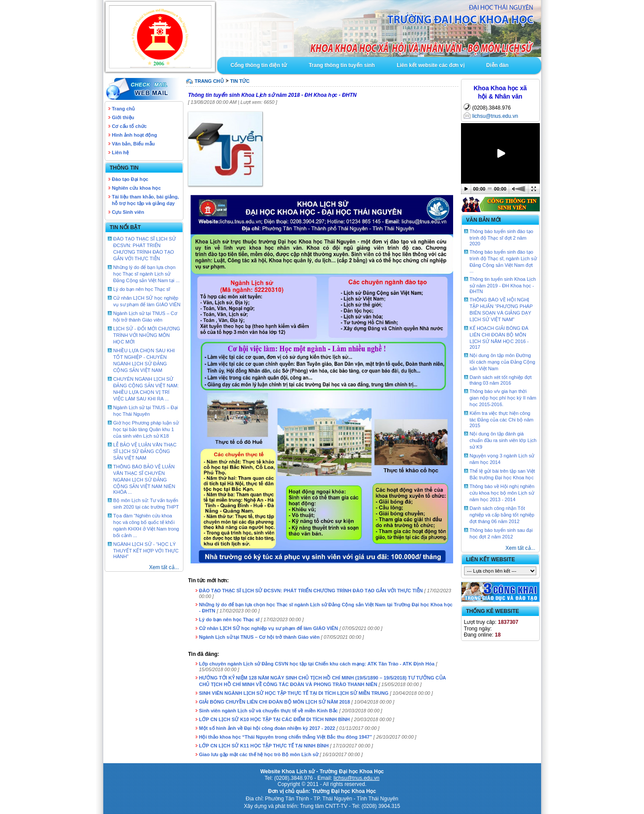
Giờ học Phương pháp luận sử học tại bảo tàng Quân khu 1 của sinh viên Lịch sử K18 (146, 429)
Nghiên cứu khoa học (137, 188)
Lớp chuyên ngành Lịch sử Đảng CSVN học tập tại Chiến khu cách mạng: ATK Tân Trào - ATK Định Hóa (317, 664)
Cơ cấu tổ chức (130, 126)
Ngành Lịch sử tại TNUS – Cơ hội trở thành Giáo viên (259, 637)
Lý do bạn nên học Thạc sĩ (142, 289)
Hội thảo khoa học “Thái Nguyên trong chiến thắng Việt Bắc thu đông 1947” (286, 737)
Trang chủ (124, 109)
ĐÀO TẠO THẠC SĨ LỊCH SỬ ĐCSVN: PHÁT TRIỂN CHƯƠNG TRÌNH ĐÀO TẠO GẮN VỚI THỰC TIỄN (311, 591)
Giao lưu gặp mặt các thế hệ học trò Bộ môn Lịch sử (259, 754)
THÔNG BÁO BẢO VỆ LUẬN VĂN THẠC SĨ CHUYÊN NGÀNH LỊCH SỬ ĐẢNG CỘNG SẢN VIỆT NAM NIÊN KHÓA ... (144, 479)
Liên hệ (120, 152)
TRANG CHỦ (209, 81)
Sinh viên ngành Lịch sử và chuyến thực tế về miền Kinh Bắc (269, 711)
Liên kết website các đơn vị (430, 65)
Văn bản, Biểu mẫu (134, 144)
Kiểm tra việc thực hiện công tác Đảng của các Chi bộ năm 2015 (502, 419)
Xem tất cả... (164, 567)
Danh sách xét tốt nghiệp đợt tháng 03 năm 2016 (501, 380)
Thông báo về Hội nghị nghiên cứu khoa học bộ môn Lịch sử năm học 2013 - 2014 (502, 493)
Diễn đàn (498, 65)
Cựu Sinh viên (128, 212)
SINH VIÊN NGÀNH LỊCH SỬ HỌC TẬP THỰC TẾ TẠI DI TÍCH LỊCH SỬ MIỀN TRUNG (294, 693)
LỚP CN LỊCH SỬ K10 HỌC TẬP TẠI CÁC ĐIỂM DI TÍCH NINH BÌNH (275, 719)
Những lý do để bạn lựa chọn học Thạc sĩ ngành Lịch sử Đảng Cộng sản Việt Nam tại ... (147, 274)
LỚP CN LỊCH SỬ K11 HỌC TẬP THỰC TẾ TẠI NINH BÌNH (264, 746)
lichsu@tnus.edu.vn (495, 116)
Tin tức (240, 81)
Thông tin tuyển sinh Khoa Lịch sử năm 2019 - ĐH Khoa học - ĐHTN (503, 285)
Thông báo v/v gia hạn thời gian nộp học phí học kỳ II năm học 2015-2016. (503, 398)
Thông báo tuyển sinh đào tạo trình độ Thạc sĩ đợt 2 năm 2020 (501, 237)
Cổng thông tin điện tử (259, 65)
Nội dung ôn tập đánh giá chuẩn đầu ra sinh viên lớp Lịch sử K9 (503, 440)
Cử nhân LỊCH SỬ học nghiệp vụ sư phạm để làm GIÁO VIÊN (269, 628)
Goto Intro (379, 28)
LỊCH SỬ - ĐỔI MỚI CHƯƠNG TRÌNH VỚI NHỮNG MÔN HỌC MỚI (147, 335)
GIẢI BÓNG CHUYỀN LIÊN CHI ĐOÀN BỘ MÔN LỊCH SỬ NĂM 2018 (275, 702)
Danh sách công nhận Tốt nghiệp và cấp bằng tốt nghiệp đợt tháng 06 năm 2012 (502, 515)
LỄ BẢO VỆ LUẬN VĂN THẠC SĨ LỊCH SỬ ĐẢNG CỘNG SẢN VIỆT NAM (145, 451)
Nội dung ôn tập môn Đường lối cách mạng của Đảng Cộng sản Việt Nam (503, 362)
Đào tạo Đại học (130, 179)
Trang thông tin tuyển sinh (342, 65)
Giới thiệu (123, 117)
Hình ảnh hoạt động (135, 135)
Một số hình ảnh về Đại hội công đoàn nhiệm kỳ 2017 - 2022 (267, 728)
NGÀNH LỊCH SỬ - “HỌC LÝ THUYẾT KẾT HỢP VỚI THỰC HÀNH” (146, 550)
